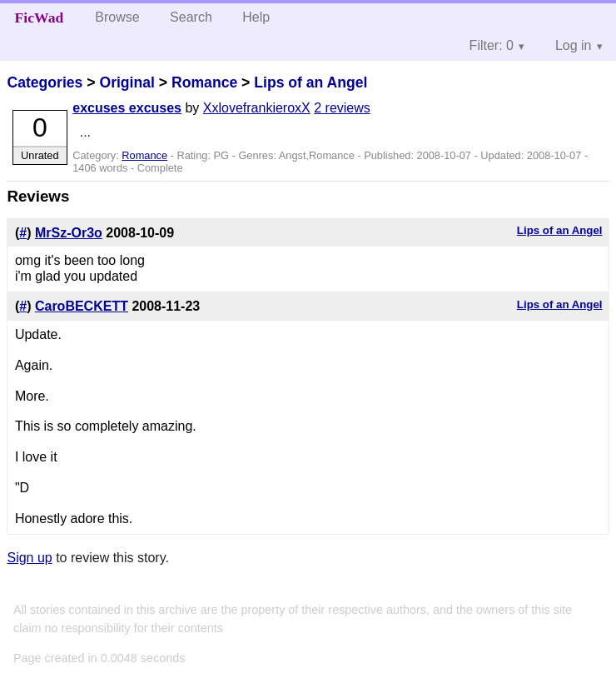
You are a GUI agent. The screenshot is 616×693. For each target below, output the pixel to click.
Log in (574, 45)
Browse (117, 17)
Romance (204, 82)
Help (256, 17)
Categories (45, 82)
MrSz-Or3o (69, 233)
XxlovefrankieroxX (257, 108)
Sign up (29, 558)
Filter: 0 (492, 45)
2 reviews (342, 108)
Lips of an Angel (310, 82)
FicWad (40, 17)
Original (127, 82)
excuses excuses (127, 108)
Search (191, 17)
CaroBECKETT (82, 306)
